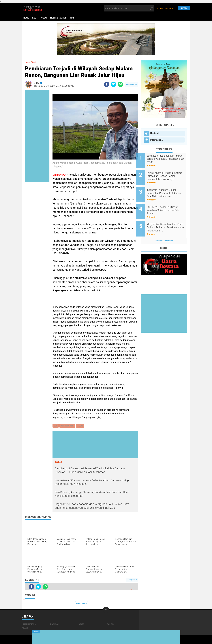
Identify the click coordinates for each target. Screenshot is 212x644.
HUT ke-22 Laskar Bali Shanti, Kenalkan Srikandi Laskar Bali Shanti (168, 205)
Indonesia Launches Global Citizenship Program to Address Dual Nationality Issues (167, 190)
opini (73, 18)
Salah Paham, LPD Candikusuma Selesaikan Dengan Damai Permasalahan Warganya (168, 175)
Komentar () (131, 84)
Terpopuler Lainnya (164, 233)
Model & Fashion (58, 18)
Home (26, 18)
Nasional (155, 133)
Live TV (183, 8)
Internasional (157, 140)
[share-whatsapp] (120, 84)
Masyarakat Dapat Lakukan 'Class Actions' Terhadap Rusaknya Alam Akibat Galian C (168, 221)
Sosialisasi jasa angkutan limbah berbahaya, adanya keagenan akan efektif (166, 159)
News (81, 426)
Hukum (43, 18)
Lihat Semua (82, 604)
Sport (25, 629)
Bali (34, 18)
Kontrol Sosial (68, 426)
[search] (129, 8)
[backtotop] (106, 610)
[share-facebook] (107, 84)
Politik (111, 625)
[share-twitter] (114, 84)
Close (36, 632)
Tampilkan (132, 580)
